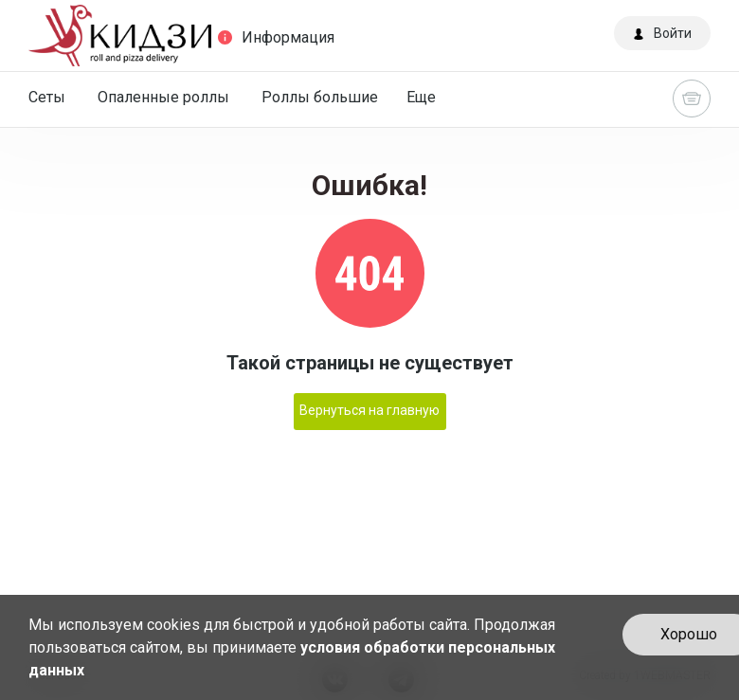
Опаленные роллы (163, 97)
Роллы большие (320, 97)
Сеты (47, 97)
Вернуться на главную (369, 410)
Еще (421, 97)
